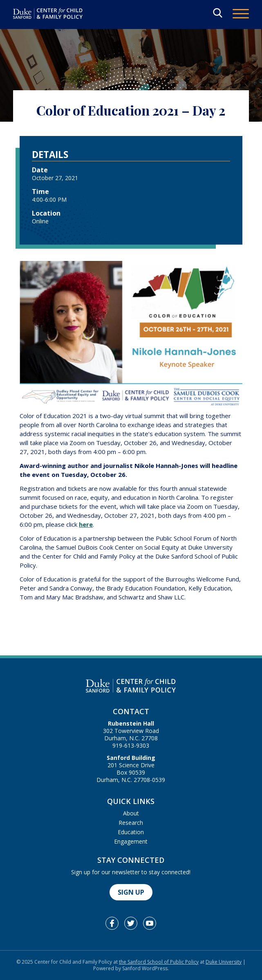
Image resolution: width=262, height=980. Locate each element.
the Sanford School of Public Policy (159, 962)
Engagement (131, 841)
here (86, 524)
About (131, 813)
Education (131, 832)
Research (131, 823)
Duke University (224, 962)
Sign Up (131, 892)
